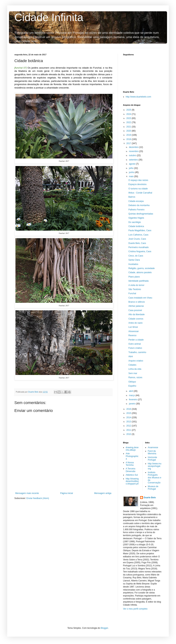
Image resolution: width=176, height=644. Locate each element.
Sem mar (133, 373)
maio (132, 176)
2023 (129, 118)
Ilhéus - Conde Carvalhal (140, 193)
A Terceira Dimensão (131, 470)
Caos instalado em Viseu (140, 298)
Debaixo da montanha (139, 205)
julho (132, 168)
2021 (129, 127)
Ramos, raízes (135, 377)
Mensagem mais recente (27, 493)
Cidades (132, 365)
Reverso (132, 335)
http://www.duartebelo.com (138, 97)
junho (132, 172)
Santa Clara (134, 260)
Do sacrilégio (135, 222)
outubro (133, 155)
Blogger (104, 628)
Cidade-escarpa (136, 201)
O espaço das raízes (138, 180)
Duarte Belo (150, 498)
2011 (129, 430)
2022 (129, 122)
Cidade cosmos (136, 319)
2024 (129, 114)
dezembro (134, 147)
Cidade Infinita (49, 17)
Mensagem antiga (103, 493)
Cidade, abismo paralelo (140, 272)
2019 (129, 135)
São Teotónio (135, 289)
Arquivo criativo (136, 361)
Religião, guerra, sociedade (142, 268)
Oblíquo (132, 382)
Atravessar (134, 331)
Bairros (132, 197)
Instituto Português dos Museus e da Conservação (155, 478)
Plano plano (134, 277)
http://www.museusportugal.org (155, 466)
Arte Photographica (132, 456)
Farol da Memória (152, 452)
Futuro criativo (135, 348)
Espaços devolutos (137, 184)
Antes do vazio (136, 323)
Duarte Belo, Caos (137, 243)
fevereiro (133, 400)
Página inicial (67, 493)
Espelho (132, 386)
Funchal (132, 293)
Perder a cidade (136, 340)
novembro (134, 151)
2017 (129, 143)
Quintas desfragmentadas (141, 214)
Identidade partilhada (138, 281)
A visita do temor (136, 285)
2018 (129, 139)
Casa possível (135, 310)
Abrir (131, 356)
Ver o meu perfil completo (135, 609)
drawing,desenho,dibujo (132, 449)
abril (131, 391)
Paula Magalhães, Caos (140, 230)
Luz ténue (133, 327)
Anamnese (153, 447)
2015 (129, 413)
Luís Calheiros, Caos (138, 235)
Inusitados (133, 264)
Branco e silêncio (137, 302)
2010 (129, 434)
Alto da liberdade (136, 314)
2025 (129, 110)
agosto (132, 164)
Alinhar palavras (136, 306)
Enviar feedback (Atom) (38, 498)
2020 (129, 131)
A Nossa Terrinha (130, 464)
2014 (129, 417)
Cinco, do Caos (136, 256)
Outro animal (135, 344)
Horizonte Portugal (152, 459)
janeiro (132, 404)
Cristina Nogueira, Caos (140, 251)
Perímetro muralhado (139, 247)
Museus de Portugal (153, 488)
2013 (129, 422)
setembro (134, 160)
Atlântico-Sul (132, 475)
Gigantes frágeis (136, 218)
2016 (129, 409)
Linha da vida (135, 369)
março (132, 395)
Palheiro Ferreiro (136, 210)
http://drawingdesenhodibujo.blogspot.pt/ (132, 481)
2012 (129, 426)
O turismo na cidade (138, 189)
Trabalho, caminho (137, 352)
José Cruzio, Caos (137, 239)
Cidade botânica (136, 226)
